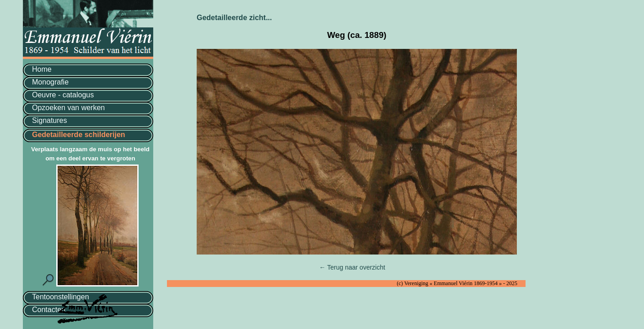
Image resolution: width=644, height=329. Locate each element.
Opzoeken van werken (68, 108)
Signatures (50, 120)
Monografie (50, 82)
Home (42, 69)
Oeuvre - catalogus (63, 95)
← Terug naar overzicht (352, 267)
